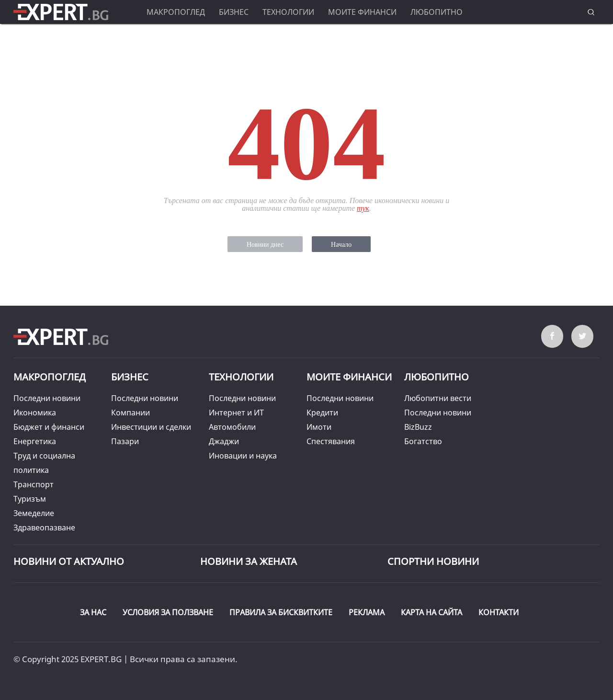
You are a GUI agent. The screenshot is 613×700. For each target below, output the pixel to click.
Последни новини (47, 398)
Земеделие (34, 513)
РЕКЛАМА (367, 612)
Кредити (322, 413)
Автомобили (232, 427)
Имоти (319, 427)
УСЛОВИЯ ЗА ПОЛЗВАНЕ (168, 612)
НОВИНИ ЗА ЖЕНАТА (249, 561)
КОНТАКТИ (499, 612)
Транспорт (34, 484)
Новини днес (265, 245)
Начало (341, 245)
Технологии (288, 12)
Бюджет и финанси (49, 427)
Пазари (125, 441)
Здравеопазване (44, 528)
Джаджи (224, 441)
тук (363, 208)
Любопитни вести (438, 398)
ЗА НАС (93, 612)
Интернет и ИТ (236, 413)
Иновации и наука (243, 456)
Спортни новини (433, 561)
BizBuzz (418, 427)
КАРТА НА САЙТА (431, 612)
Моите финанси (362, 12)
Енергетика (35, 441)
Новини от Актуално (69, 561)
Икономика (35, 413)
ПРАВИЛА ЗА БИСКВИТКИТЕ (281, 612)
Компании (131, 413)
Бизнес (234, 12)
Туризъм (30, 499)
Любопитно (437, 12)
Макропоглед (176, 12)
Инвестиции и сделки (151, 427)
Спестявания (331, 441)
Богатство (423, 441)
